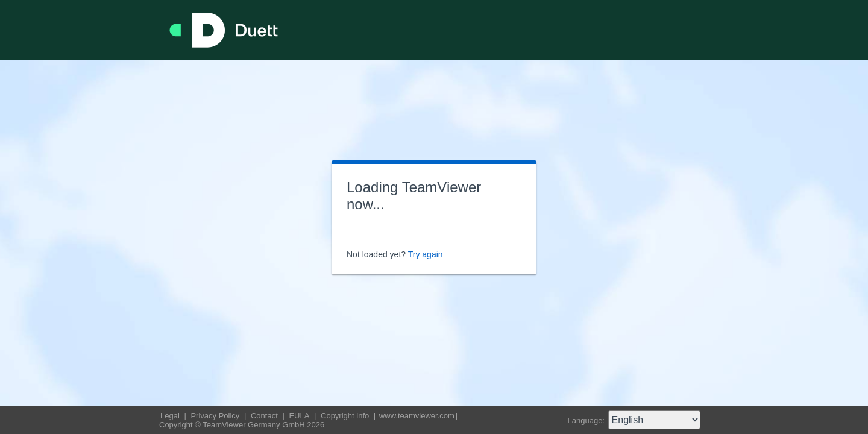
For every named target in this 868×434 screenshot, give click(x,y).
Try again (426, 254)
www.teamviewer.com (417, 416)
